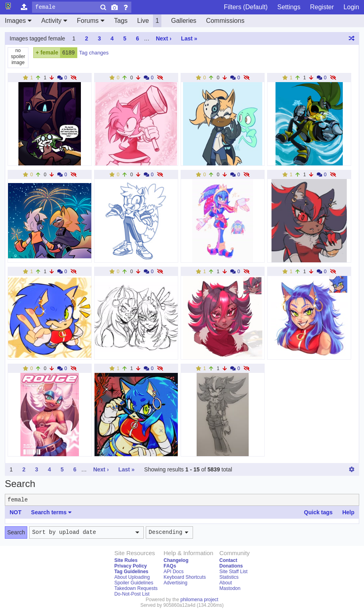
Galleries (184, 21)
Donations (231, 566)
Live (150, 21)
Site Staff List (233, 572)
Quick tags (318, 512)
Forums (91, 21)
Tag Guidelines (131, 572)
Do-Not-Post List (132, 594)
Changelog (176, 560)
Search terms (52, 512)
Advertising (175, 583)
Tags (121, 21)
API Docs (173, 572)
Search (16, 532)
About (226, 583)
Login (351, 7)
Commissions (225, 21)
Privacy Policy (130, 566)
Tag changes (94, 53)
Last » (189, 38)
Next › (164, 38)
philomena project (199, 600)
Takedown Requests (136, 588)
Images (18, 21)
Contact (228, 560)
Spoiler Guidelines (134, 583)
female (49, 52)
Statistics (229, 577)
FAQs (170, 566)
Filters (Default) (246, 7)
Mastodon (230, 588)
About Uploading (132, 577)
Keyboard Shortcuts (184, 577)
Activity (54, 21)
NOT (16, 512)
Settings (289, 7)
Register (322, 7)
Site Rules (126, 560)
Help (348, 512)
